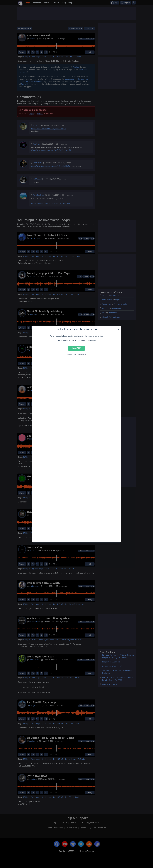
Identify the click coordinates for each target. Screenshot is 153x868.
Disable (76, 348)
